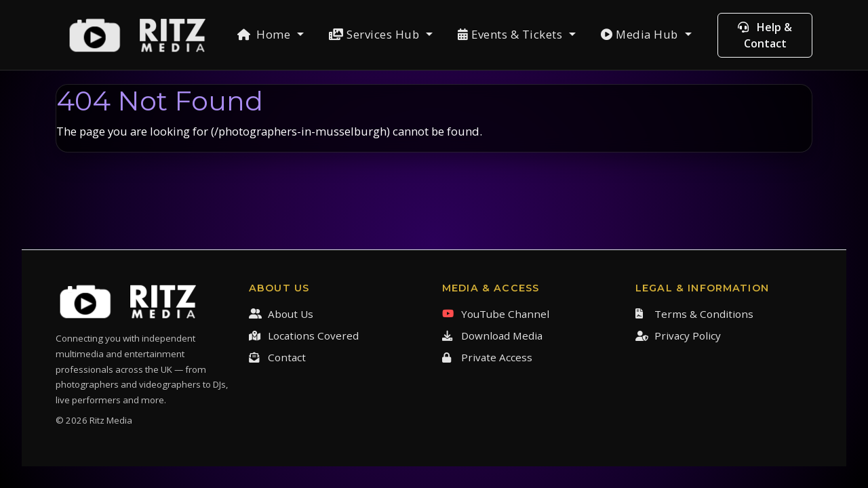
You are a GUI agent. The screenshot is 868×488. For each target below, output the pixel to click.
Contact (277, 357)
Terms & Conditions (694, 314)
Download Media (492, 335)
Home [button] (265, 34)
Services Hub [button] (376, 34)
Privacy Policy (678, 335)
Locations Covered (304, 335)
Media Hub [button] (641, 34)
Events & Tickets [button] (512, 34)
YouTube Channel (496, 314)
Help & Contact (765, 35)
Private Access (487, 357)
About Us (281, 314)
